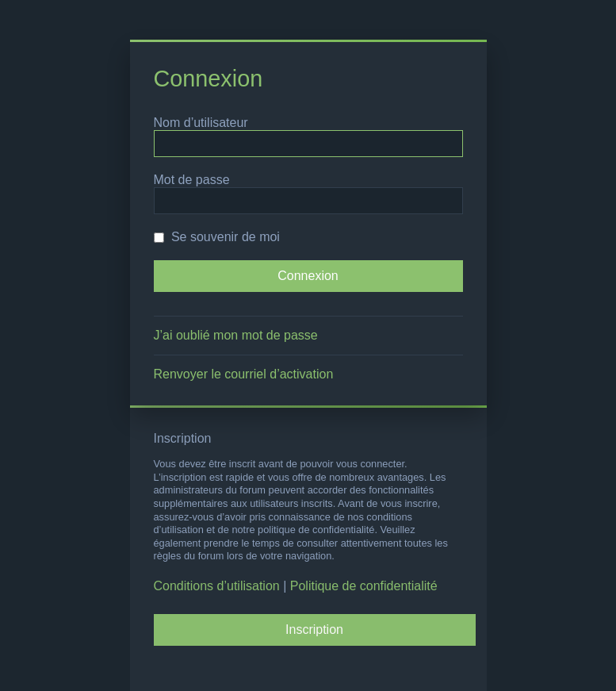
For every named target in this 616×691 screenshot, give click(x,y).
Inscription (314, 630)
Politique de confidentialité (364, 586)
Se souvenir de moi (217, 237)
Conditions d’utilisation (217, 586)
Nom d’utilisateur (201, 123)
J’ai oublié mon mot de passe (236, 335)
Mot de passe (192, 180)
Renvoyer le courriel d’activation (244, 374)
